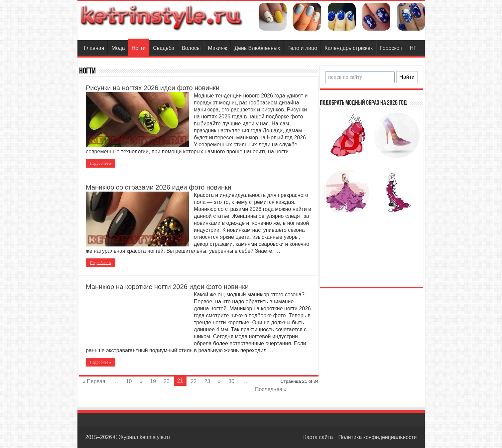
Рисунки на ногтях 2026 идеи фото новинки (153, 88)
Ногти (139, 48)
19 (153, 381)
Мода (118, 48)
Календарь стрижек (349, 48)
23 (207, 381)
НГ (413, 48)
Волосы (191, 48)
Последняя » (271, 389)
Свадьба (164, 48)
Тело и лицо (302, 48)
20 (167, 381)
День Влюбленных (257, 48)
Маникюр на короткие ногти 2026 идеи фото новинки (167, 287)
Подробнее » (101, 163)
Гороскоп (391, 48)
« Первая (94, 381)
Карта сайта (318, 437)
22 (194, 381)
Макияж (218, 48)
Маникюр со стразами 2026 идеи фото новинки (159, 187)
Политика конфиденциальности (377, 437)
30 (231, 381)
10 (129, 381)
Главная (94, 48)
